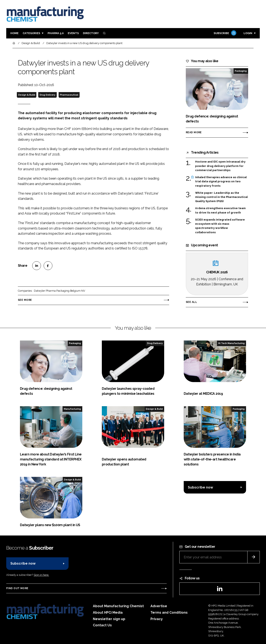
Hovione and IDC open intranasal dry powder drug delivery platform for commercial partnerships (220, 166)
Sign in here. (41, 575)
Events (73, 33)
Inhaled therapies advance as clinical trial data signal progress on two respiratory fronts (221, 182)
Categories (31, 33)
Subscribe (224, 33)
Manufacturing (72, 409)
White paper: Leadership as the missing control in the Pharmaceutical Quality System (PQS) (221, 197)
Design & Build (27, 95)
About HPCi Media (108, 613)
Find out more (17, 588)
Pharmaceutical (69, 95)
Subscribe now (200, 487)
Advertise (159, 606)
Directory (91, 33)
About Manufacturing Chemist (118, 606)
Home (14, 33)
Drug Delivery (47, 95)
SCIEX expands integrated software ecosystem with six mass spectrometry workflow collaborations (220, 226)
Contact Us (102, 625)
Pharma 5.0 (56, 33)
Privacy (157, 619)
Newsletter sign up (109, 619)
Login (248, 33)
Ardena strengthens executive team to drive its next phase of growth (220, 210)
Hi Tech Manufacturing (231, 343)
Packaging (241, 71)
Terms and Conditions (169, 613)
